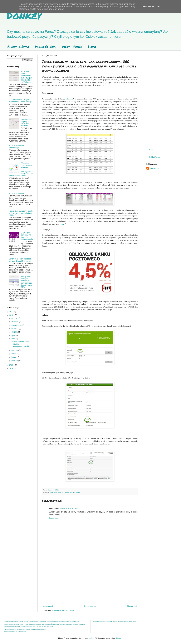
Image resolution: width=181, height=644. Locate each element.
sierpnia (15, 332)
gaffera (91, 638)
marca (14, 354)
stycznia (15, 361)
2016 (12, 315)
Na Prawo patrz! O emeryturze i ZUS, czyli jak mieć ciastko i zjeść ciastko (26, 77)
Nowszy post (48, 606)
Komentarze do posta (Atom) (63, 610)
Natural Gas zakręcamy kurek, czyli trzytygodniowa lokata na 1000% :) (21, 213)
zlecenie (70, 99)
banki (52, 492)
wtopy (63, 224)
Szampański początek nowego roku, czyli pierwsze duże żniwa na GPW (27, 282)
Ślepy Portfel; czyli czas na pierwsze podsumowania (27, 236)
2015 (12, 365)
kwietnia (15, 350)
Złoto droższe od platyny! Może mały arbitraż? (26, 123)
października (17, 325)
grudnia (15, 318)
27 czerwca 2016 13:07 (69, 508)
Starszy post (132, 606)
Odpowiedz (53, 518)
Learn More (149, 7)
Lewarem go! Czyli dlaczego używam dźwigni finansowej (20, 260)
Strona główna (18, 46)
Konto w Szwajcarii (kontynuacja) (16, 146)
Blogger (119, 638)
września (15, 329)
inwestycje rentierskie (73, 492)
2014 (12, 368)
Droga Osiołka (45, 46)
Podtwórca (154, 168)
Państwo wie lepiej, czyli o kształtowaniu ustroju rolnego (20, 101)
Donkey (24, 15)
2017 (12, 312)
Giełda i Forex (72, 46)
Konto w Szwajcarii (16, 193)
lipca (14, 335)
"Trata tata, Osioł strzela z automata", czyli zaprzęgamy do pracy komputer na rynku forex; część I (21, 169)
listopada (15, 322)
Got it (160, 7)
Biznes (92, 46)
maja (14, 339)
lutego (14, 357)
